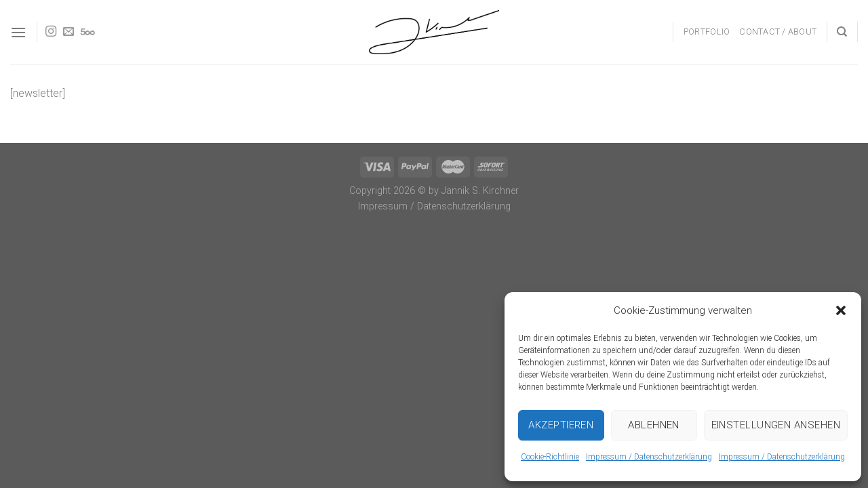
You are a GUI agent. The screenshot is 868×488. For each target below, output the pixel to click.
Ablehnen (654, 425)
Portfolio (707, 32)
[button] (841, 310)
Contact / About (778, 32)
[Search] (842, 32)
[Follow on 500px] (88, 32)
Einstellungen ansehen (776, 425)
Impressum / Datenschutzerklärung (649, 457)
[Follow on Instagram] (51, 32)
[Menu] (18, 32)
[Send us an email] (68, 32)
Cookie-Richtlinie (550, 457)
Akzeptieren (561, 425)
